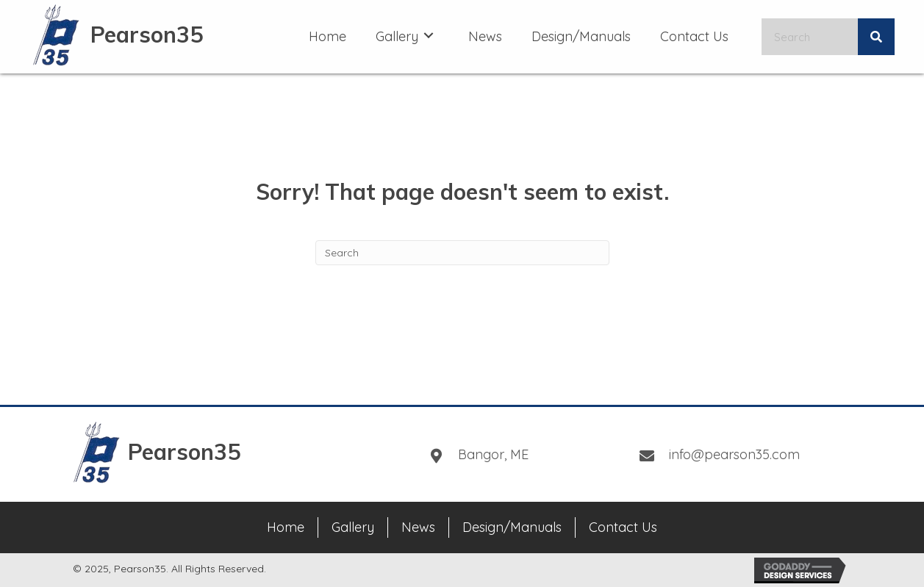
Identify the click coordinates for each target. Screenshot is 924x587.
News (418, 527)
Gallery (353, 527)
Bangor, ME (493, 454)
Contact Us (623, 527)
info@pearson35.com (734, 454)
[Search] (462, 253)
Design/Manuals (512, 527)
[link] (327, 35)
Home (286, 527)
